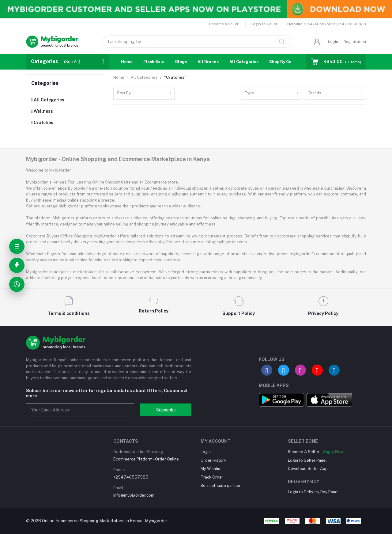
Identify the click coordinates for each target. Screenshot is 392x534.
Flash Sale (154, 62)
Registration (355, 42)
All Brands (208, 62)
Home (127, 62)
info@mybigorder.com (134, 495)
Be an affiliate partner (221, 485)
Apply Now (333, 452)
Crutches (42, 123)
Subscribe (166, 410)
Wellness (42, 111)
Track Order (212, 477)
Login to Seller (264, 24)
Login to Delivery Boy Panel (313, 492)
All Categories (244, 62)
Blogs (181, 62)
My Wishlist (211, 469)
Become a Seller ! (225, 24)
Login (333, 42)
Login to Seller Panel (307, 460)
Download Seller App (308, 469)
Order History (213, 460)
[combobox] (144, 94)
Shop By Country (286, 62)
